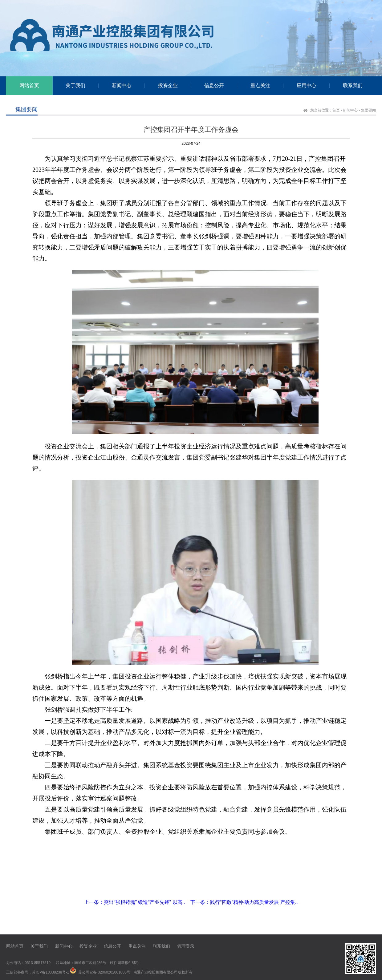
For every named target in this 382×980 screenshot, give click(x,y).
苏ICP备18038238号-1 (51, 972)
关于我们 (39, 946)
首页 (336, 110)
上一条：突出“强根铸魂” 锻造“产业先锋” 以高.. (134, 902)
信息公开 (112, 946)
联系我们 (161, 946)
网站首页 (15, 946)
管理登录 (186, 946)
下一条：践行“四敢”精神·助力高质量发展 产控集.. (244, 902)
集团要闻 (368, 110)
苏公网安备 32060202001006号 (104, 972)
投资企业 (88, 946)
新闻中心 (350, 110)
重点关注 (137, 946)
